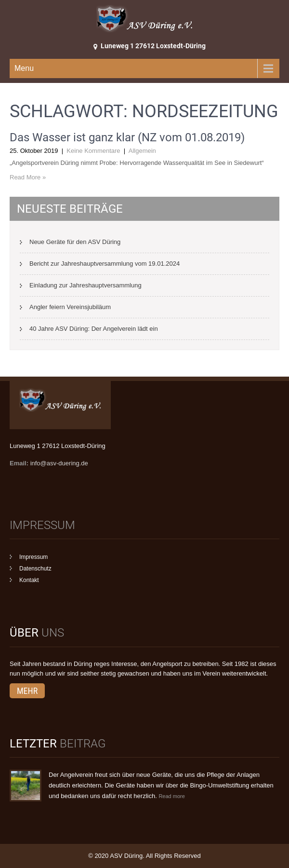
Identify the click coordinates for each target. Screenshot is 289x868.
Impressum (33, 557)
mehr (27, 691)
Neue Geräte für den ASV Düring (75, 242)
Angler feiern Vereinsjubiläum (70, 307)
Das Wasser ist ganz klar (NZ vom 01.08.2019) (127, 137)
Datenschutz (35, 569)
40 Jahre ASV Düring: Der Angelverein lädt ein (94, 329)
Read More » (28, 177)
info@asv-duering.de (59, 463)
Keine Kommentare (93, 151)
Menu (24, 68)
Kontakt (29, 580)
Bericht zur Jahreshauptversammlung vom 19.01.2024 (105, 264)
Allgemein (142, 151)
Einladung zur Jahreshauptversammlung (85, 285)
